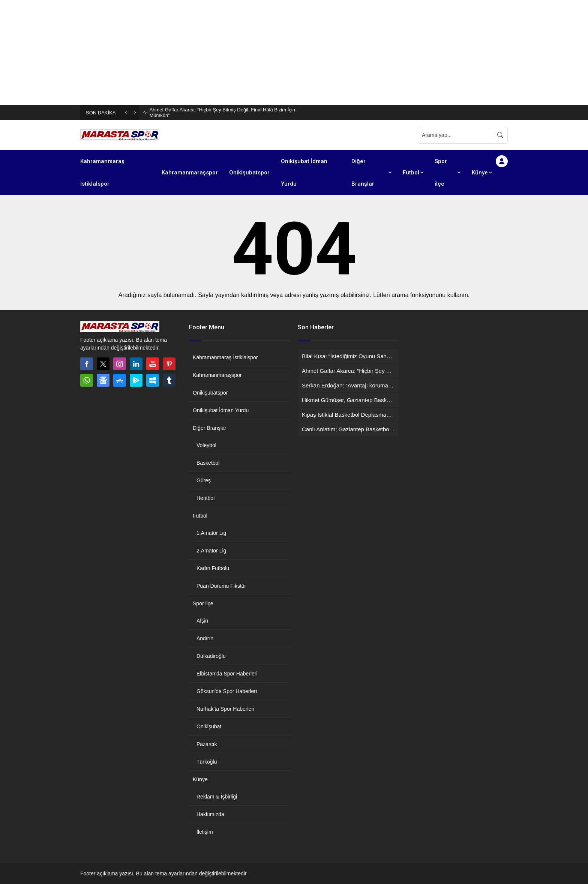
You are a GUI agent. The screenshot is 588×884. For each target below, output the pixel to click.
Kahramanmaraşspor (217, 375)
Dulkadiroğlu (211, 656)
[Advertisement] (225, 53)
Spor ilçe (203, 603)
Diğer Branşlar (209, 428)
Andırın (205, 638)
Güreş (204, 480)
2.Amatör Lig (211, 551)
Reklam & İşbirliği (217, 797)
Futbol (200, 516)
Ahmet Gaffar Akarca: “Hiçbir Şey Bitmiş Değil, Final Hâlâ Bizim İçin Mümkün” (222, 113)
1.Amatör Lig (211, 533)
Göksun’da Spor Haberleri (227, 691)
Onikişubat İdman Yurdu (221, 410)
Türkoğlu (207, 762)
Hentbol (205, 498)
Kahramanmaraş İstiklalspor (225, 357)
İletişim (205, 832)
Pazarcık (207, 744)
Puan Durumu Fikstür (221, 586)
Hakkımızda (210, 814)
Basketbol (208, 463)
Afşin (202, 621)
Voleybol (206, 445)
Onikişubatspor (210, 393)
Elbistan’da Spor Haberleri (227, 674)
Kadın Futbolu (213, 568)
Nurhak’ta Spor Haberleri (225, 709)
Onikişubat (209, 726)
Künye (200, 779)
